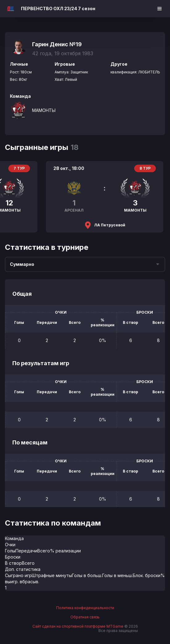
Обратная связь (85, 617)
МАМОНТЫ (44, 110)
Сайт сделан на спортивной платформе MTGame (78, 626)
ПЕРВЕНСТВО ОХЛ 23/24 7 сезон (58, 8)
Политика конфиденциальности (85, 608)
